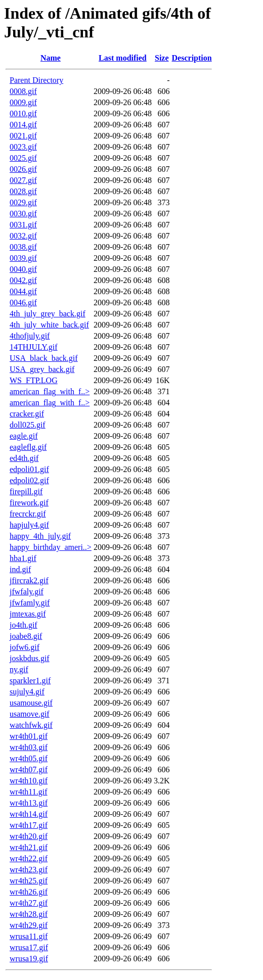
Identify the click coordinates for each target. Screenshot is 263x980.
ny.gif (19, 669)
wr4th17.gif (29, 825)
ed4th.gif (24, 458)
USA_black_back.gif (44, 358)
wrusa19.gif (29, 959)
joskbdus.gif (30, 658)
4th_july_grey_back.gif (48, 314)
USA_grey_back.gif (42, 369)
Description (192, 58)
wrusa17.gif (29, 947)
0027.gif (23, 180)
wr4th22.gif (29, 858)
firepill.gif (26, 492)
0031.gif (23, 225)
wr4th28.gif (29, 914)
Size (162, 58)
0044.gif (23, 291)
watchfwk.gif (31, 725)
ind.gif (20, 569)
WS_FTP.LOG (34, 380)
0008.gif (23, 91)
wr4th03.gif (29, 747)
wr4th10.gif (29, 781)
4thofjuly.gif (30, 336)
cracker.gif (27, 414)
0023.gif (23, 147)
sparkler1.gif (30, 681)
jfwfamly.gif (30, 603)
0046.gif (23, 302)
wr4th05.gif (29, 758)
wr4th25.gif (29, 881)
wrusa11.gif (29, 936)
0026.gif (23, 169)
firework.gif (29, 503)
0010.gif (23, 113)
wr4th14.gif (29, 814)
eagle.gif (24, 436)
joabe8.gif (26, 636)
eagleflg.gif (28, 447)
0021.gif (23, 136)
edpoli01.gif (29, 469)
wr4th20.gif (29, 836)
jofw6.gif (25, 647)
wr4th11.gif (29, 792)
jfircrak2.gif (29, 580)
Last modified (123, 58)
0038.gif (23, 247)
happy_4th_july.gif (40, 536)
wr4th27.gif (29, 903)
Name (51, 58)
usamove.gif (30, 714)
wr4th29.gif (29, 925)
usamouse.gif (31, 703)
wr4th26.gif (29, 892)
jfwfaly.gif (27, 592)
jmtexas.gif (28, 614)
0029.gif (23, 202)
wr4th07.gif (29, 769)
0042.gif (23, 280)
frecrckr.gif (28, 514)
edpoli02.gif (29, 480)
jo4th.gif (24, 625)
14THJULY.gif (34, 347)
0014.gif (23, 125)
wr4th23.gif (29, 870)
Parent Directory (36, 80)
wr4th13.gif (29, 803)
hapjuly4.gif (29, 525)
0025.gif (23, 158)
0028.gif (23, 191)
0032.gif (23, 236)
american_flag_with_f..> (50, 391)
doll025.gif (28, 425)
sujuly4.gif (27, 692)
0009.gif (23, 102)
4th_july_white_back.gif (49, 325)
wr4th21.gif (29, 847)
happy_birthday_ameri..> (51, 547)
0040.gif (23, 269)
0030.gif (23, 214)
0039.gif (23, 258)
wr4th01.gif (29, 736)
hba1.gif (23, 558)
